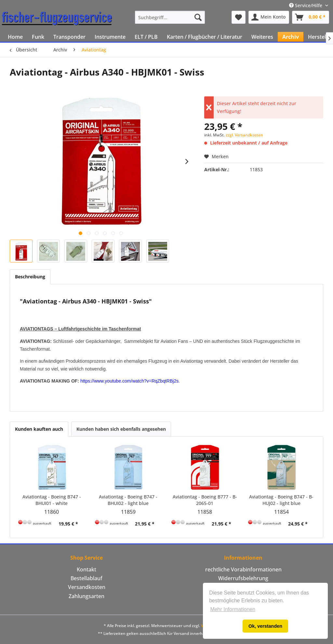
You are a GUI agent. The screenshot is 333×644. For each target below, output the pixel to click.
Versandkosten (87, 587)
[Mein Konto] (269, 17)
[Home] (15, 37)
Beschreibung (30, 277)
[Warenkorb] (311, 17)
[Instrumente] (110, 37)
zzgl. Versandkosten (244, 135)
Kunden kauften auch (39, 429)
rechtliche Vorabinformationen (243, 569)
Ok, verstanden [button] (265, 626)
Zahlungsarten (87, 596)
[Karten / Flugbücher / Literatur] (205, 37)
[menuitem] (170, 17)
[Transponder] (69, 37)
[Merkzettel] (239, 17)
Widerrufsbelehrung (243, 578)
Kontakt (87, 569)
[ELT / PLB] (146, 37)
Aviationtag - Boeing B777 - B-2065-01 (205, 500)
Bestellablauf (87, 578)
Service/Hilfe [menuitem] (306, 5)
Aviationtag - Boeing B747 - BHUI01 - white (52, 500)
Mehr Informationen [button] (233, 609)
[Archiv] (291, 37)
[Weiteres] (262, 37)
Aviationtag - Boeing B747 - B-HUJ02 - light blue (281, 500)
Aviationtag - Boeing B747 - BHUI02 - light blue (128, 500)
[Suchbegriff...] (170, 17)
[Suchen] (198, 17)
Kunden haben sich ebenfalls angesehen (121, 429)
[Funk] (38, 37)
